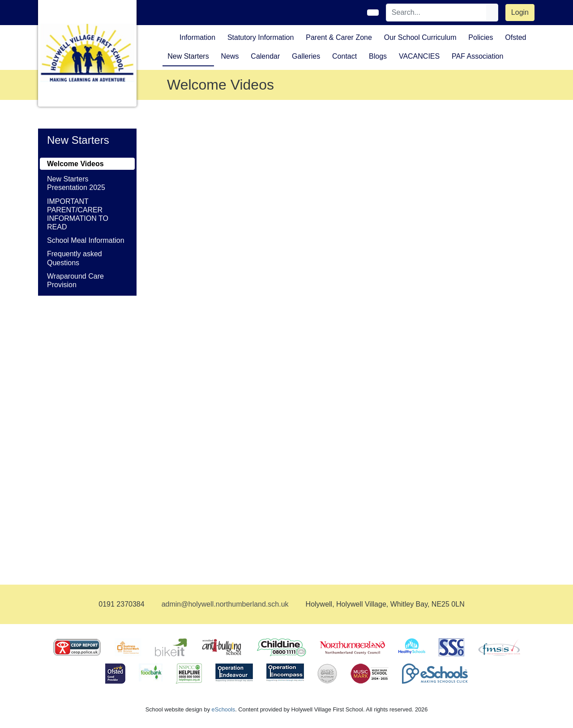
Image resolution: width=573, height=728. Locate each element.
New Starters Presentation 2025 (76, 183)
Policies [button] (481, 37)
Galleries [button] (306, 56)
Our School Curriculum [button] (420, 37)
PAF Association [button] (477, 56)
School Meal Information (86, 240)
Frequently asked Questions (75, 258)
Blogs (378, 56)
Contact (344, 56)
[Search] (436, 13)
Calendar (265, 56)
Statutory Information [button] (261, 37)
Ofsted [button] (515, 37)
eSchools (224, 709)
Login (520, 12)
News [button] (230, 56)
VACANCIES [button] (419, 56)
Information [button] (197, 37)
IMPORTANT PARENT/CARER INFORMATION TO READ (78, 214)
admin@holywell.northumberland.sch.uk (225, 604)
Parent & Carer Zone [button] (339, 37)
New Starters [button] (188, 56)
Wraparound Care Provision (75, 280)
